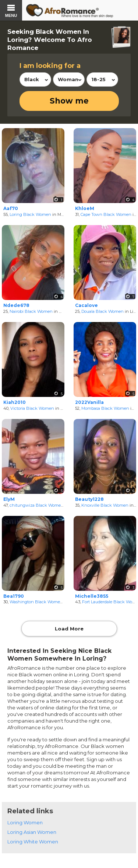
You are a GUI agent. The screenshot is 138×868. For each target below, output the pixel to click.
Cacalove (86, 305)
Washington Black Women (36, 602)
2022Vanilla (89, 402)
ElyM (9, 499)
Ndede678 (16, 305)
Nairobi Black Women (31, 311)
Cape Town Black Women (106, 214)
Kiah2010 (15, 402)
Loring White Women (33, 842)
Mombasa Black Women (105, 408)
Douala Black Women (102, 311)
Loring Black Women (30, 214)
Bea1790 (14, 596)
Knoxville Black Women (105, 505)
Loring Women (25, 822)
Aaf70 (11, 208)
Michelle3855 (92, 596)
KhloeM (85, 208)
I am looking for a (50, 66)
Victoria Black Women (32, 408)
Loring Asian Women (32, 832)
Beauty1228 (89, 499)
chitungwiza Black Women (37, 505)
